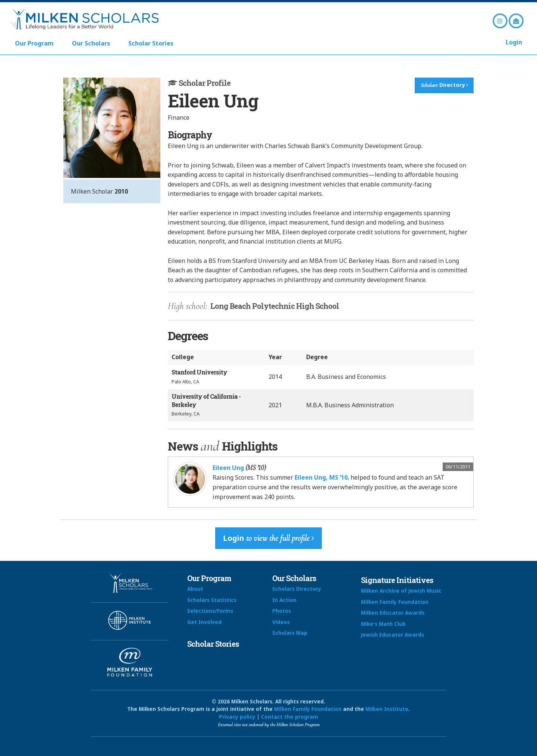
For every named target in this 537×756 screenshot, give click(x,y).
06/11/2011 (458, 467)
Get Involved (204, 622)
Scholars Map (290, 633)
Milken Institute (387, 709)
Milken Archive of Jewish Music (401, 591)
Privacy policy (237, 717)
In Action (284, 600)
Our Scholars (91, 43)
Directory (444, 85)
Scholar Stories (151, 43)
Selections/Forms (210, 611)
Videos (281, 622)
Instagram (500, 21)
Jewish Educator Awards (392, 635)
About (195, 589)
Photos (282, 611)
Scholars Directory (297, 589)
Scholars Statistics (212, 600)
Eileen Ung (228, 468)
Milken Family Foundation (395, 602)
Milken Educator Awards (393, 613)
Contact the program (290, 717)
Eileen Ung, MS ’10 (321, 477)
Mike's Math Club (383, 624)
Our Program (34, 43)
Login (514, 42)
